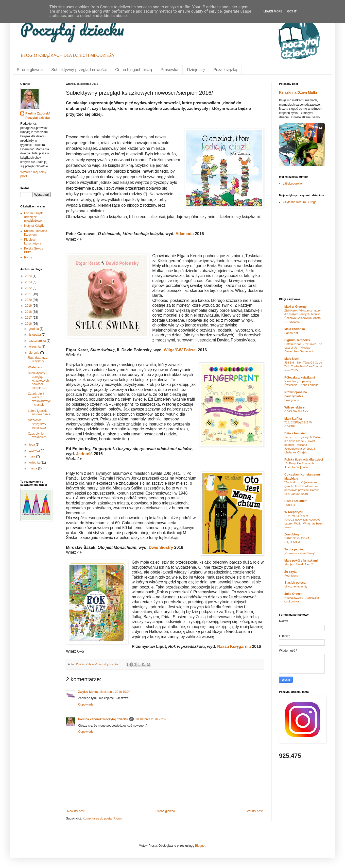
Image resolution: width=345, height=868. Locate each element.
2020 (29, 300)
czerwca (35, 451)
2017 (29, 318)
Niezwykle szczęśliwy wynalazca (37, 424)
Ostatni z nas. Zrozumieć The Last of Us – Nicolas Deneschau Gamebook (303, 348)
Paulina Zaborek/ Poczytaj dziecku (103, 719)
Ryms (28, 257)
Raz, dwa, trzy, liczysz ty (38, 359)
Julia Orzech (293, 594)
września (35, 347)
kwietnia (35, 463)
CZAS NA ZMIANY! (297, 411)
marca (33, 468)
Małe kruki (292, 359)
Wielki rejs (35, 367)
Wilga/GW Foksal (180, 350)
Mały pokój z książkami (301, 561)
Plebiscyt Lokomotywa (33, 241)
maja (32, 456)
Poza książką (225, 70)
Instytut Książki (34, 226)
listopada (35, 335)
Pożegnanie (292, 400)
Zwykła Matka (88, 692)
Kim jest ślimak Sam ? (299, 564)
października (38, 341)
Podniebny (291, 576)
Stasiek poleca (295, 583)
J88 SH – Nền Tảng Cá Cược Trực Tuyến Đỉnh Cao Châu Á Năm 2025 (303, 366)
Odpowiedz (86, 705)
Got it (292, 11)
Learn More (273, 11)
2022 (29, 288)
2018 (29, 312)
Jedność (84, 454)
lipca (32, 445)
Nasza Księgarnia (234, 646)
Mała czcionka (295, 329)
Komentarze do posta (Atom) (102, 818)
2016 (29, 324)
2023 (29, 282)
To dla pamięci (295, 549)
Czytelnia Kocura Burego (300, 202)
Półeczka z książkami (300, 378)
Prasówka (169, 70)
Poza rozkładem (296, 501)
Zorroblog (292, 534)
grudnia (34, 329)
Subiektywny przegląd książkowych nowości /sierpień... (38, 381)
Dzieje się (196, 70)
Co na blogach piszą (134, 70)
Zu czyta (290, 572)
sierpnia (34, 353)
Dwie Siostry (161, 547)
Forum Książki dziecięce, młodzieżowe (34, 217)
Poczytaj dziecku (72, 29)
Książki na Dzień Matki (298, 92)
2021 (29, 294)
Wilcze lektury (295, 407)
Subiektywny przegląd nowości (79, 70)
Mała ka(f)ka (293, 419)
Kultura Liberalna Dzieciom (36, 233)
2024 (29, 276)
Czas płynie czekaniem (37, 435)
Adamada (185, 234)
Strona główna (30, 70)
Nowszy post (76, 811)
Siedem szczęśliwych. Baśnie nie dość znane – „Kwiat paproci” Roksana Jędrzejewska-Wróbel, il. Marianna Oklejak (303, 445)
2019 (29, 306)
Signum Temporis (297, 340)
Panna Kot (291, 333)
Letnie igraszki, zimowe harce (39, 413)
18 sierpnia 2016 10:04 (115, 692)
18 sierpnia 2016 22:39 (151, 719)
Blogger (200, 846)
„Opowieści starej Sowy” (300, 553)
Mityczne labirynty (296, 586)
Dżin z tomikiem (296, 433)
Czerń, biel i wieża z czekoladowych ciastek (39, 399)
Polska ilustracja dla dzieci (304, 460)
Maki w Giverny (295, 307)
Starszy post (254, 811)
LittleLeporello (292, 184)
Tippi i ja (290, 505)
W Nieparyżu (294, 512)
